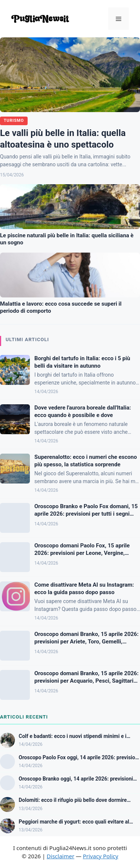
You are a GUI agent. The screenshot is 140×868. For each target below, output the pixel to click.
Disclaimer (60, 856)
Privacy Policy (101, 856)
